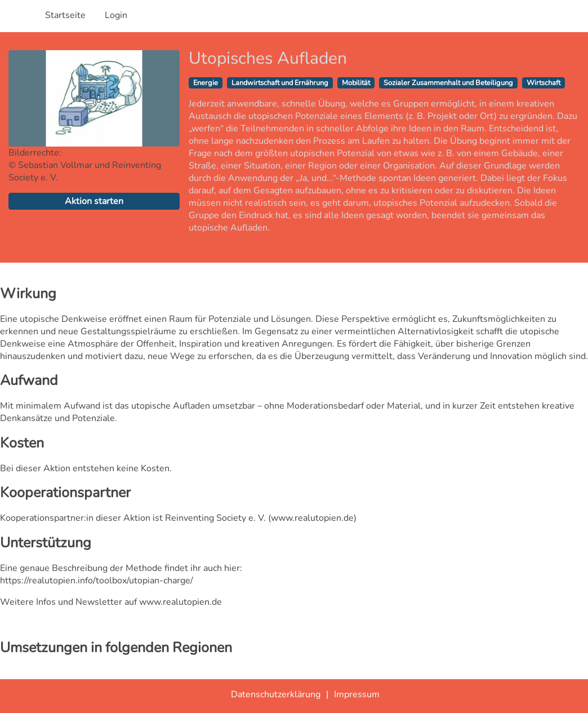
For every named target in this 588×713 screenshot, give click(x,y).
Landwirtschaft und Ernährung (280, 83)
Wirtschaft (544, 83)
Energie (206, 83)
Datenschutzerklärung (276, 694)
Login (116, 15)
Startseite (65, 15)
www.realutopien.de (312, 518)
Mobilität (356, 83)
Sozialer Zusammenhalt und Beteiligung (448, 83)
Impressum (357, 694)
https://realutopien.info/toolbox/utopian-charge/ (97, 581)
